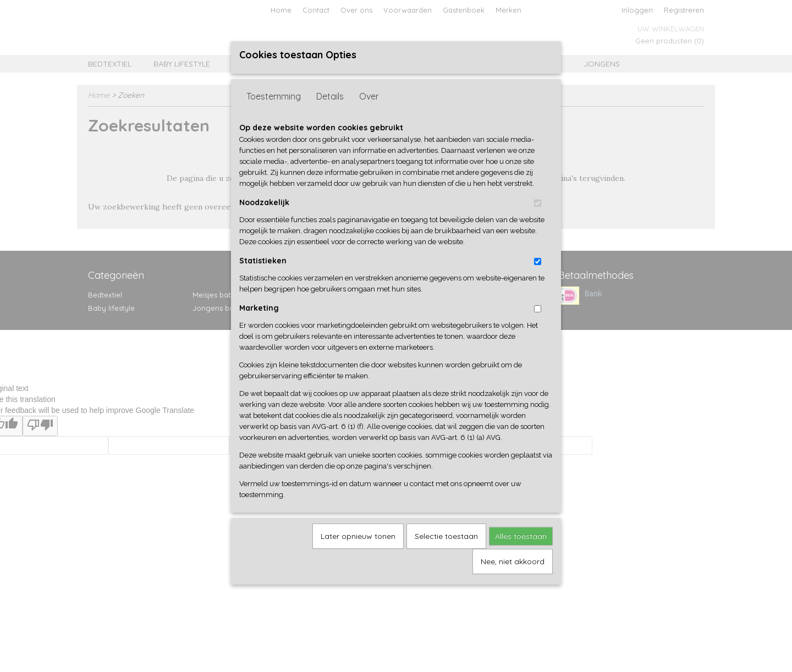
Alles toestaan (521, 536)
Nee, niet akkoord (513, 561)
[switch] (538, 203)
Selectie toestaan (446, 536)
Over (369, 96)
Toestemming (274, 96)
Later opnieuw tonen (358, 536)
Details (330, 96)
